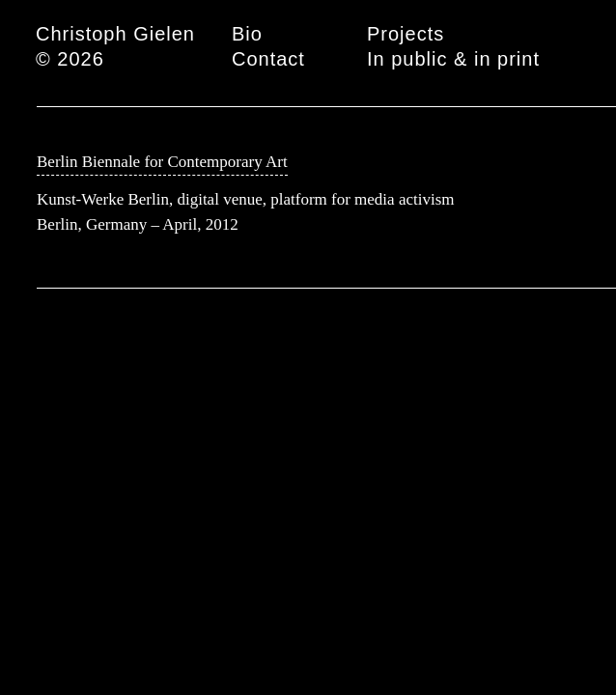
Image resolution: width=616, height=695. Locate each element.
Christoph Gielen (115, 34)
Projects (406, 34)
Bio (247, 34)
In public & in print (453, 59)
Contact (268, 59)
